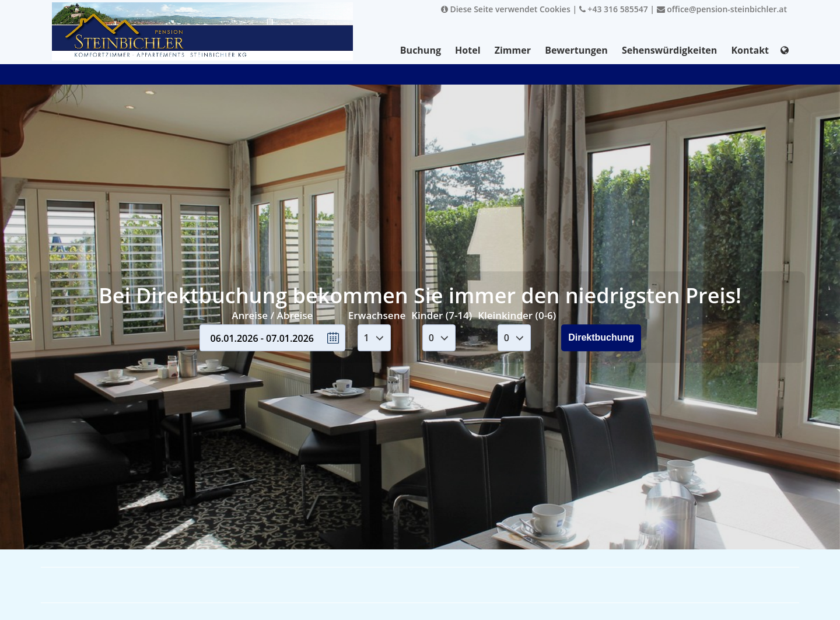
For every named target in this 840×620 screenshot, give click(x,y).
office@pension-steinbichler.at (722, 9)
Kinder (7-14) (442, 315)
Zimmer (513, 50)
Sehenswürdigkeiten (669, 50)
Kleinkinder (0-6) (517, 315)
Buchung (421, 50)
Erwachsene (377, 315)
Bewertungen (576, 50)
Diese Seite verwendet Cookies (506, 9)
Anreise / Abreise (272, 315)
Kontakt (750, 50)
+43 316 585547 (614, 9)
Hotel (468, 50)
